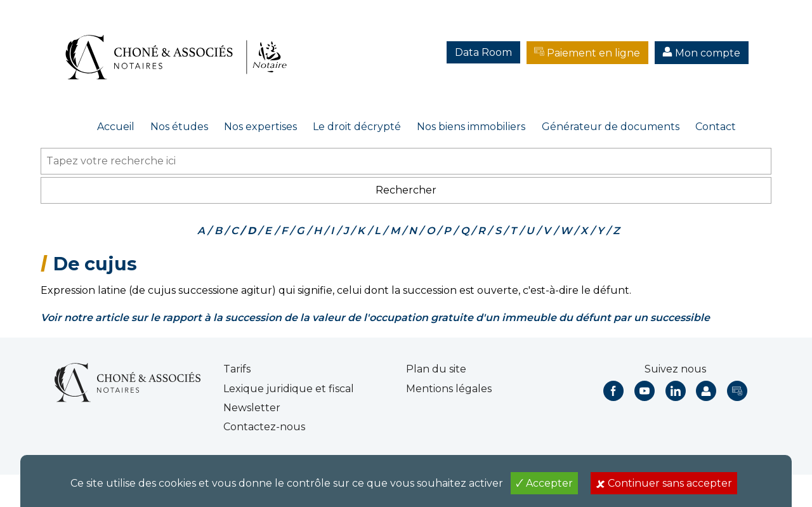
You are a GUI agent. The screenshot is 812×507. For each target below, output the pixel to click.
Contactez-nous (264, 427)
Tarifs (237, 369)
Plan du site (436, 369)
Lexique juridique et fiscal (289, 389)
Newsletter (252, 408)
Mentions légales (449, 389)
